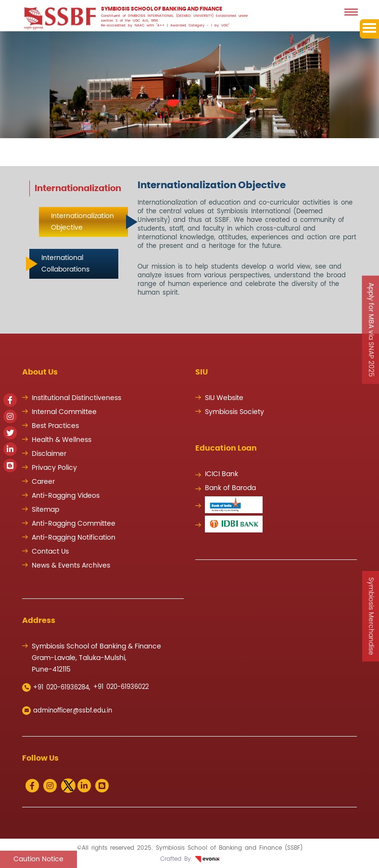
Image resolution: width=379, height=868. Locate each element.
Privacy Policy (54, 468)
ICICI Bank (221, 474)
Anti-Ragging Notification (74, 538)
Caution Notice (38, 859)
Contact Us (50, 552)
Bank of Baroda (230, 488)
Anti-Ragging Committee (74, 524)
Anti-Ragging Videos (66, 496)
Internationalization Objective (82, 222)
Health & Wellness (62, 440)
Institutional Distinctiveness (76, 398)
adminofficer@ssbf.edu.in (67, 711)
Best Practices (55, 426)
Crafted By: (190, 859)
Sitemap (45, 510)
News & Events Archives (71, 566)
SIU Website (224, 398)
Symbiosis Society (234, 412)
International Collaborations (65, 264)
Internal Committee (64, 412)
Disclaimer (49, 454)
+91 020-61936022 (121, 687)
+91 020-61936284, (56, 687)
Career (43, 482)
